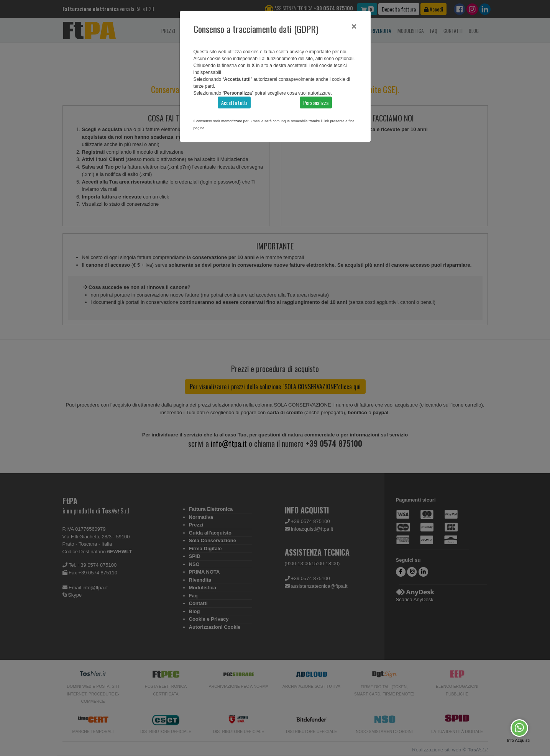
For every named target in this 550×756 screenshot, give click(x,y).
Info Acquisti (518, 740)
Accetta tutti (234, 102)
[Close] (354, 26)
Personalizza (316, 102)
